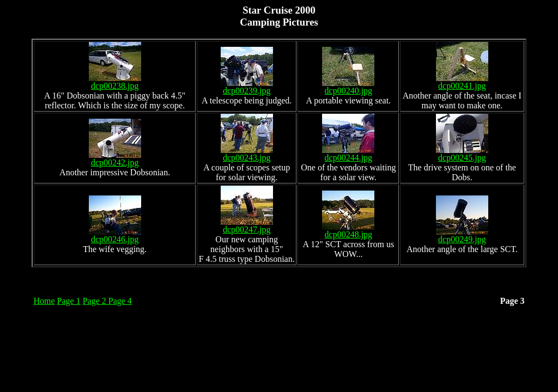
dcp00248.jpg (348, 231)
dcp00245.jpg (462, 154)
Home (44, 301)
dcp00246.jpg (115, 235)
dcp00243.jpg (247, 154)
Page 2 (96, 301)
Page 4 (120, 301)
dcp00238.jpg (115, 82)
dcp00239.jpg (247, 87)
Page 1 (69, 301)
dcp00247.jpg (247, 226)
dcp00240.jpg (348, 87)
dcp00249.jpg (462, 235)
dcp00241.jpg (462, 82)
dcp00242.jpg (115, 159)
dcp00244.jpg (348, 154)
